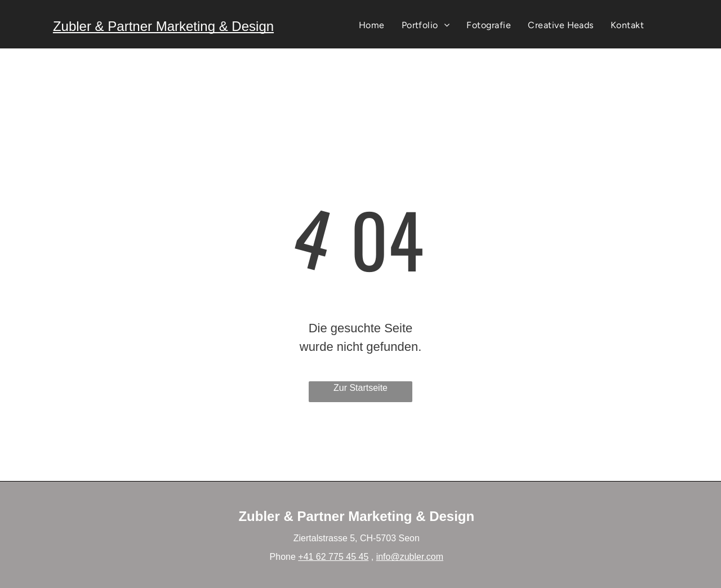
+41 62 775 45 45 (333, 557)
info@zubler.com (410, 557)
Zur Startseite (360, 388)
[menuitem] (372, 25)
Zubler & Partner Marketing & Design (163, 26)
